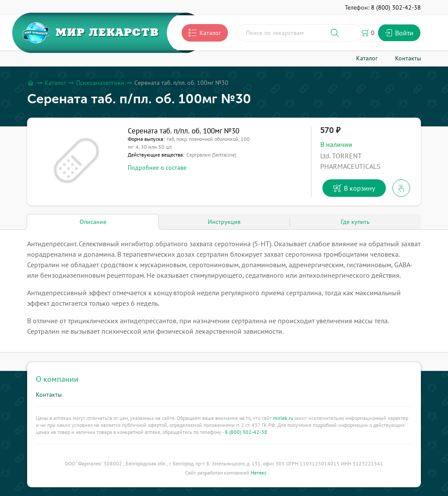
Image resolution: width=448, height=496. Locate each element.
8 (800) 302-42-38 (246, 432)
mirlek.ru (283, 418)
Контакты (49, 395)
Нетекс (259, 473)
